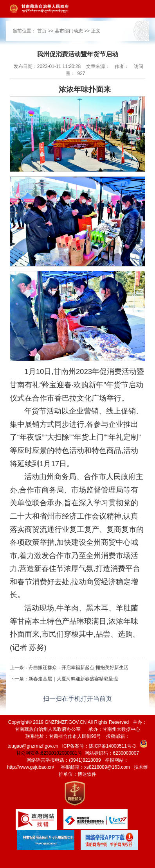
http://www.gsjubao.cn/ (31, 767)
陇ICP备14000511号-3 (112, 746)
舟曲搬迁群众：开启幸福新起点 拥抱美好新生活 (78, 668)
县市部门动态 (69, 31)
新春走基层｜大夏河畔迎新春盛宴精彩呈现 (73, 679)
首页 (42, 31)
